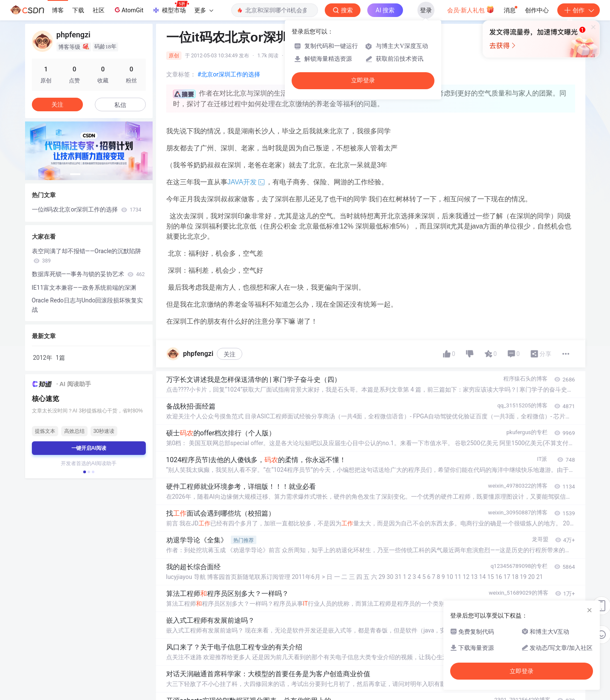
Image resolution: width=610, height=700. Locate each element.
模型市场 (170, 8)
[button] (75, 174)
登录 (426, 10)
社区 (99, 10)
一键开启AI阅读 (89, 448)
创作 (579, 10)
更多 (204, 10)
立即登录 (363, 80)
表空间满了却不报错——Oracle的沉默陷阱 (87, 256)
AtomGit (128, 10)
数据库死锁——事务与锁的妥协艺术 (88, 274)
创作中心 (537, 10)
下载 (78, 10)
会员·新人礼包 (471, 9)
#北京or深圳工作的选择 (229, 74)
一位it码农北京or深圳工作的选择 (87, 209)
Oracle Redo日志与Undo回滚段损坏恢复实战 (88, 305)
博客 (58, 10)
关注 (230, 354)
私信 (120, 105)
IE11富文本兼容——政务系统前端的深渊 (84, 288)
